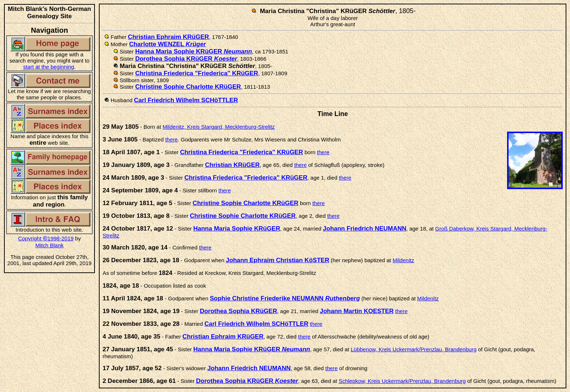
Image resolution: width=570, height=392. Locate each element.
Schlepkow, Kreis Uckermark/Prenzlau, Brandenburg (402, 381)
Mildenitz (403, 260)
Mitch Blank (49, 245)
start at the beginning (49, 67)
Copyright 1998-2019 (46, 238)
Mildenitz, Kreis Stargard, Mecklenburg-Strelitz (218, 127)
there (171, 139)
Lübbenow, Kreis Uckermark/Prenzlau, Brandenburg (414, 349)
